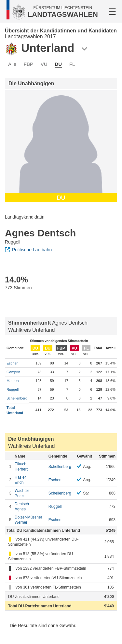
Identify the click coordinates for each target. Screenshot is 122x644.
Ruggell (13, 389)
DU (58, 64)
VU (44, 64)
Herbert (30, 466)
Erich (30, 480)
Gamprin (13, 372)
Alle (12, 64)
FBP (28, 64)
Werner (30, 520)
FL (72, 64)
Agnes (30, 506)
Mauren (13, 381)
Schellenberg (17, 398)
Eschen (13, 363)
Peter (30, 493)
